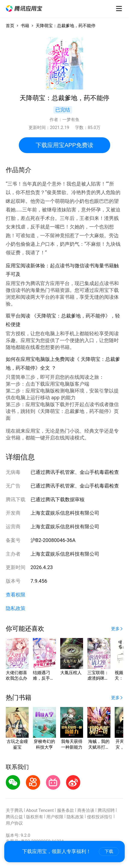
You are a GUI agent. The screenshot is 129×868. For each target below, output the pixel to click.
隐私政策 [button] (16, 608)
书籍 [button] (25, 26)
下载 (109, 851)
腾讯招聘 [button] (106, 810)
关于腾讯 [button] (14, 810)
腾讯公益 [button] (14, 817)
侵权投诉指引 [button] (100, 817)
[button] (24, 9)
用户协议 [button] (14, 823)
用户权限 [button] (55, 817)
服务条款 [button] (66, 810)
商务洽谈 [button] (86, 810)
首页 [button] (10, 26)
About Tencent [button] (40, 810)
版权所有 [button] (35, 817)
